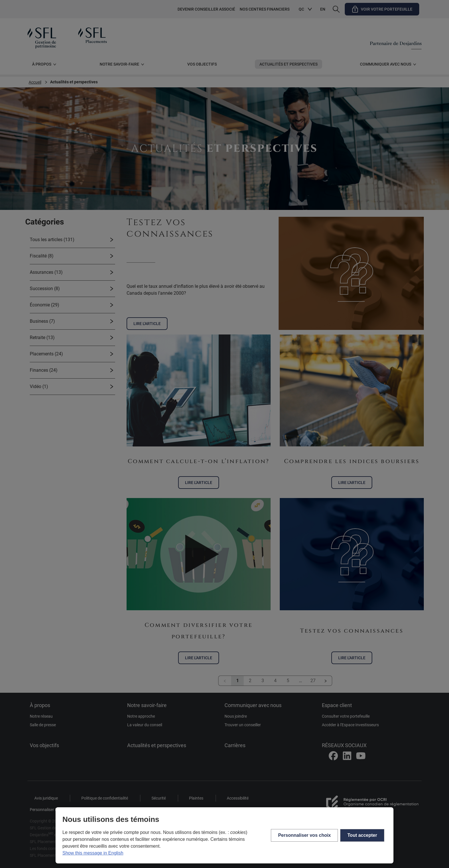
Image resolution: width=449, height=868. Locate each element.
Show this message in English (93, 853)
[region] (224, 835)
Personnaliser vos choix (304, 835)
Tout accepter (362, 835)
